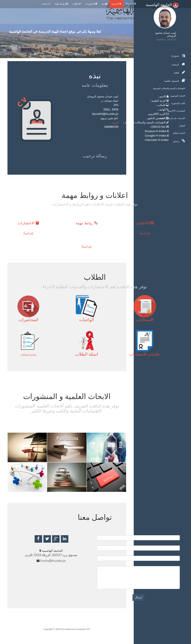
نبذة (104, 4)
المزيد (115, 123)
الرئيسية (116, 4)
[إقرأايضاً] (145, 233)
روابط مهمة (61, 4)
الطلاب (77, 4)
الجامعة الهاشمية (162, 5)
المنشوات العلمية (175, 80)
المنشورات (91, 4)
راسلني (46, 4)
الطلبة (179, 72)
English (131, 4)
